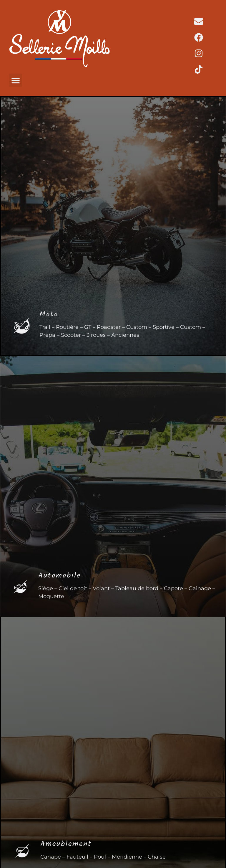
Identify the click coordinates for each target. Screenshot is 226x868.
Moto (49, 315)
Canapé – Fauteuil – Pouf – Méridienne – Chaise (103, 857)
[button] (15, 80)
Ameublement (66, 845)
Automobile (60, 576)
